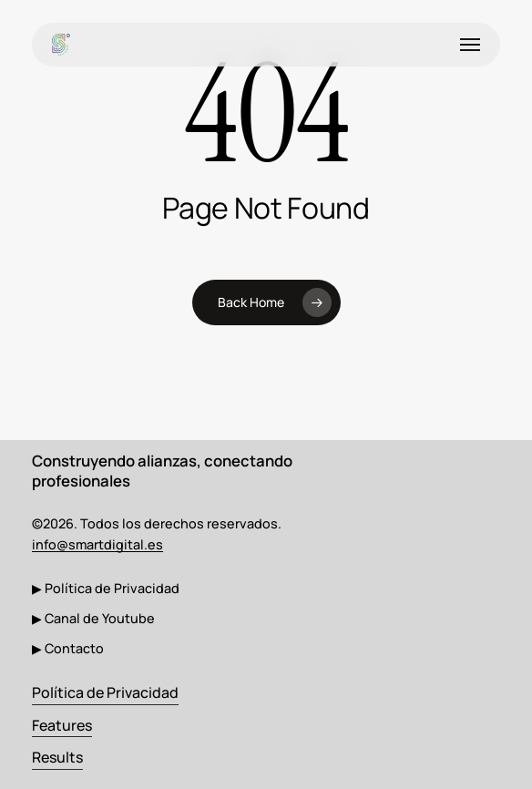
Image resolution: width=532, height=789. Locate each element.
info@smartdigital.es (97, 544)
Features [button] (62, 725)
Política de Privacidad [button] (105, 692)
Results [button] (57, 757)
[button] (470, 45)
